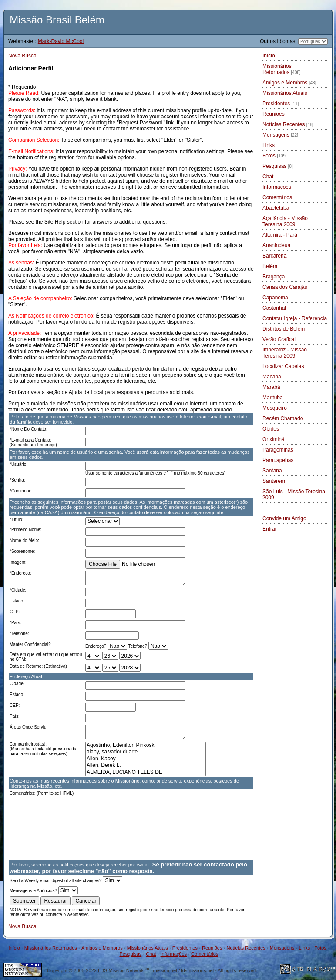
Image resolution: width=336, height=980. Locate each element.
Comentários (277, 197)
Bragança (274, 277)
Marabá (271, 387)
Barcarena (274, 256)
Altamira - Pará (280, 235)
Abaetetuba (276, 208)
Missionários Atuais (285, 93)
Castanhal (274, 308)
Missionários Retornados (282, 69)
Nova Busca (22, 56)
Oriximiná (274, 439)
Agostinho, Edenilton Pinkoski (146, 745)
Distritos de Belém (284, 329)
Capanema (275, 298)
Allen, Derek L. (146, 765)
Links (269, 145)
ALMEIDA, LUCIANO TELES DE (146, 772)
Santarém (274, 481)
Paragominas (278, 450)
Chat (268, 177)
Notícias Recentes (288, 124)
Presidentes (281, 104)
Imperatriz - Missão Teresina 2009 (285, 353)
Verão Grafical (279, 339)
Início (269, 56)
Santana (272, 471)
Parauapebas (278, 460)
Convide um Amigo (284, 518)
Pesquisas (278, 166)
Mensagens (280, 135)
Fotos (275, 156)
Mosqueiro (275, 408)
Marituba (273, 398)
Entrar (270, 529)
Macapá (272, 377)
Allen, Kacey (146, 759)
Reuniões (274, 114)
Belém (270, 266)
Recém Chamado (283, 418)
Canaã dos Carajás (285, 287)
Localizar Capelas (283, 366)
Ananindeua (276, 245)
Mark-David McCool (61, 41)
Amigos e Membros (289, 83)
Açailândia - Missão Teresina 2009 (285, 221)
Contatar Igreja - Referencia (295, 318)
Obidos (271, 429)
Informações (277, 187)
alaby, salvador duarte (146, 752)
